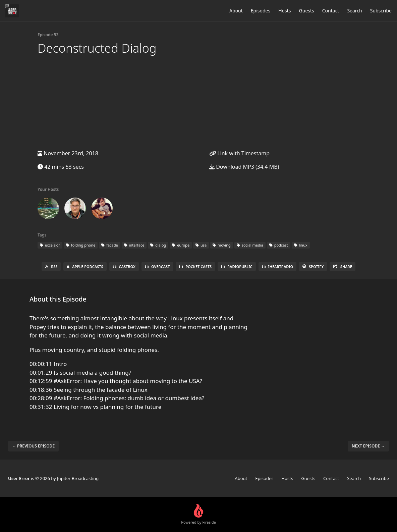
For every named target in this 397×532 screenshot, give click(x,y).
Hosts (285, 11)
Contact (331, 11)
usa (201, 245)
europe (181, 245)
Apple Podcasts (85, 267)
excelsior (50, 245)
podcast (279, 245)
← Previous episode (33, 446)
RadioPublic (237, 267)
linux (301, 245)
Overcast (157, 267)
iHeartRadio (278, 267)
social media (250, 245)
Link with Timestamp (239, 153)
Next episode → (368, 446)
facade (109, 245)
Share (343, 267)
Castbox (124, 267)
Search (354, 11)
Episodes (261, 11)
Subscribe (381, 11)
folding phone (81, 245)
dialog (158, 245)
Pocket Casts (195, 267)
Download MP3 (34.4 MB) (244, 167)
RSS (51, 267)
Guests (307, 11)
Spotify (313, 267)
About (236, 11)
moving (222, 245)
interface (134, 245)
